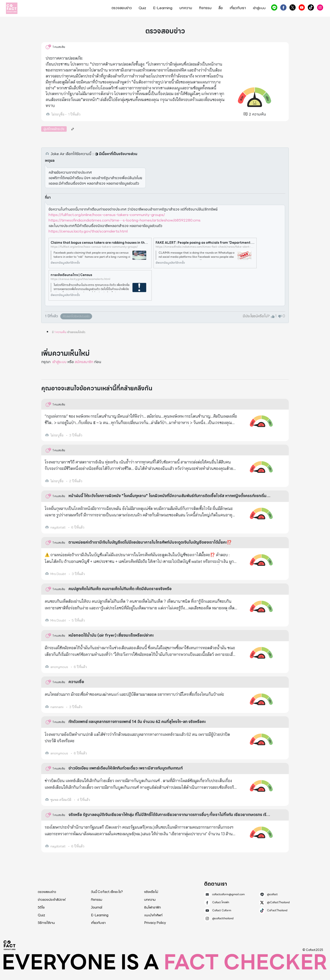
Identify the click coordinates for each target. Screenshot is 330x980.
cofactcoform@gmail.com (228, 894)
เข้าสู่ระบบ (259, 8)
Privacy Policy (155, 923)
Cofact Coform (302, 7)
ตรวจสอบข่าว (122, 8)
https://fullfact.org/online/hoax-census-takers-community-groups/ (107, 215)
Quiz (142, 8)
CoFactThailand (311, 7)
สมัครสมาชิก (84, 362)
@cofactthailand (320, 7)
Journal (97, 907)
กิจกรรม (205, 8)
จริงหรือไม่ (151, 892)
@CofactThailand (293, 7)
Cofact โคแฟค (283, 7)
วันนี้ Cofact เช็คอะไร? (107, 892)
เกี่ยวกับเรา (238, 8)
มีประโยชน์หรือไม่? (256, 316)
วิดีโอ (41, 907)
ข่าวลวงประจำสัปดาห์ (52, 900)
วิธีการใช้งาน (46, 923)
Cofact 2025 (10, 945)
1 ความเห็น (60, 332)
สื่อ (221, 8)
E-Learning (163, 8)
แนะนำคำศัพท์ (153, 915)
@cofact (274, 7)
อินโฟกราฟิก (153, 907)
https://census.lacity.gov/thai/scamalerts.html (88, 231)
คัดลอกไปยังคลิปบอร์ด (76, 316)
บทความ (186, 8)
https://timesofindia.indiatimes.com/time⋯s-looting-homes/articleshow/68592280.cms (125, 220)
